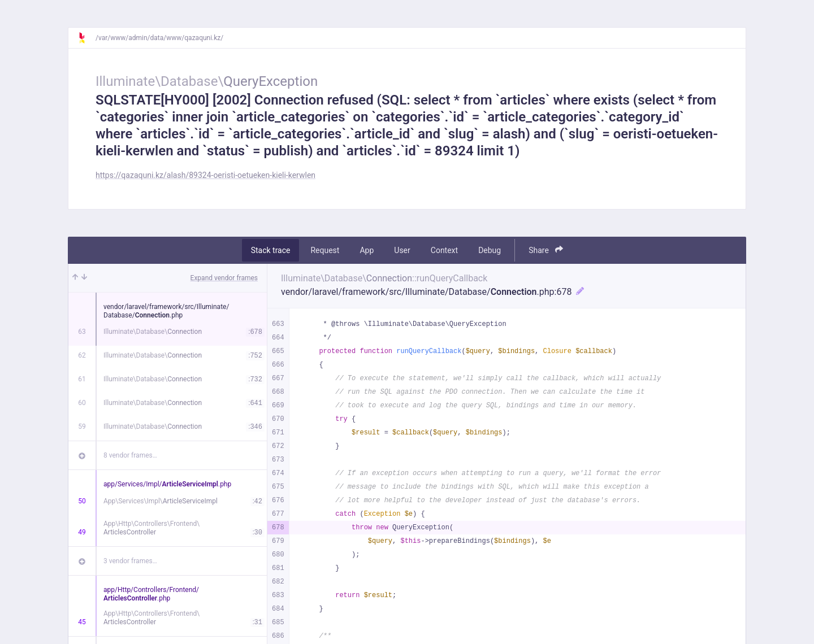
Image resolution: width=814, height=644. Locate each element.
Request (325, 250)
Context (444, 250)
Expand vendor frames (224, 278)
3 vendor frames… (130, 561)
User (402, 250)
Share (546, 250)
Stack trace (271, 250)
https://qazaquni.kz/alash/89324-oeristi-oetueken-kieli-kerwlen (205, 175)
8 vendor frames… (130, 455)
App (367, 250)
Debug (490, 250)
